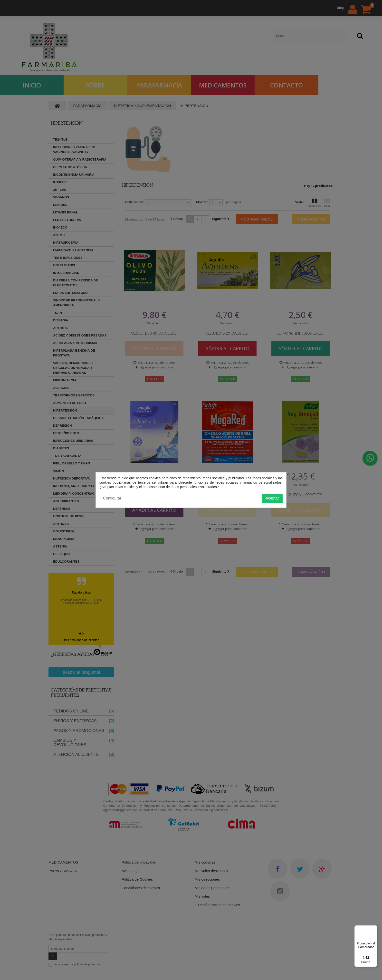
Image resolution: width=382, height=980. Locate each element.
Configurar (112, 498)
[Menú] (374, 928)
